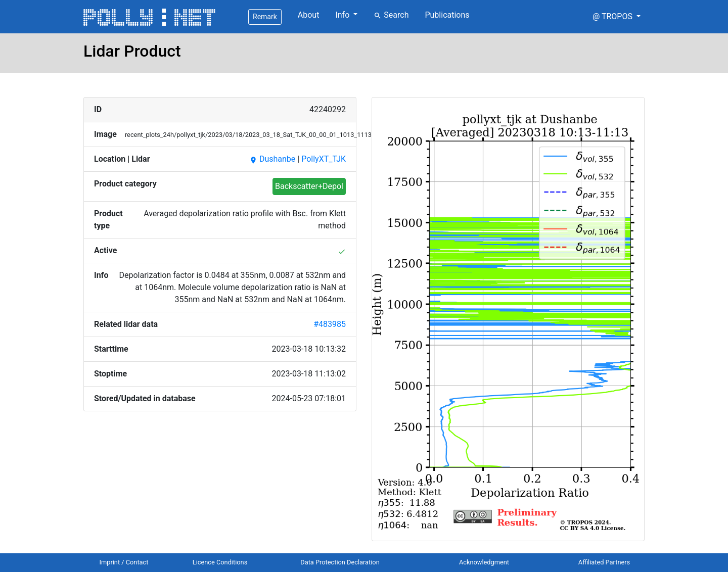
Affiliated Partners (604, 562)
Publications (447, 15)
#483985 (330, 324)
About (309, 15)
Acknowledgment (484, 562)
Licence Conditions (220, 562)
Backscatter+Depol (309, 186)
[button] (617, 17)
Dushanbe (272, 159)
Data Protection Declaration (340, 562)
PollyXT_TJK (324, 159)
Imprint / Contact (124, 562)
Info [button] (343, 15)
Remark (265, 17)
